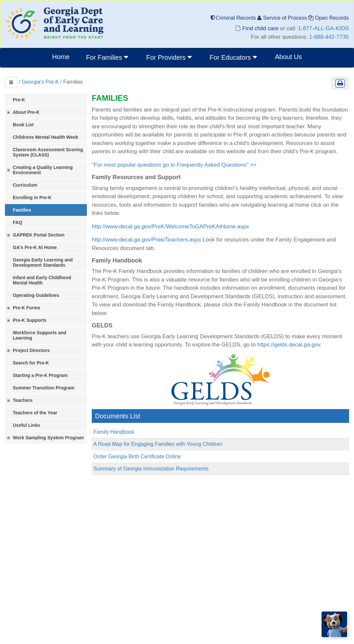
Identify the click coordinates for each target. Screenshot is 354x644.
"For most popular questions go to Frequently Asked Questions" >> (174, 165)
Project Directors (31, 350)
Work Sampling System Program (48, 438)
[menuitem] (108, 58)
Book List (23, 125)
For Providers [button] (170, 57)
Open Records (328, 18)
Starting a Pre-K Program (40, 375)
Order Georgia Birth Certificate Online (137, 457)
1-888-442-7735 (329, 37)
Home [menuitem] (61, 57)
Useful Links (26, 425)
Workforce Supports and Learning (39, 335)
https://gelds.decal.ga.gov (289, 345)
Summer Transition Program (44, 388)
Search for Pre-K (31, 363)
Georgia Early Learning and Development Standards (43, 262)
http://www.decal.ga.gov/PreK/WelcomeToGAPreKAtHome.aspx (170, 227)
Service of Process (283, 18)
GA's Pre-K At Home (35, 247)
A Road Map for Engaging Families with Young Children (158, 444)
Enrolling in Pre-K (32, 197)
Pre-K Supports (30, 320)
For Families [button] (108, 57)
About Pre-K (26, 112)
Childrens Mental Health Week (46, 137)
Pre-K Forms (27, 308)
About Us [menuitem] (288, 57)
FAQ (18, 222)
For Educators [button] (234, 57)
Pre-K (19, 100)
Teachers (23, 400)
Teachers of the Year (35, 413)
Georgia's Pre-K (40, 82)
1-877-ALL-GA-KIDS (323, 28)
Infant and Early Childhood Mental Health (42, 280)
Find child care (260, 28)
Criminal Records (234, 18)
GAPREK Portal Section (39, 235)
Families (22, 210)
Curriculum (25, 185)
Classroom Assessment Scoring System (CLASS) (48, 152)
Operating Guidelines (36, 295)
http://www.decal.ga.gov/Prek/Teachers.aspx (147, 240)
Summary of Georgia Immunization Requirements (151, 469)
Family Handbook (114, 432)
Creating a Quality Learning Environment (43, 170)
